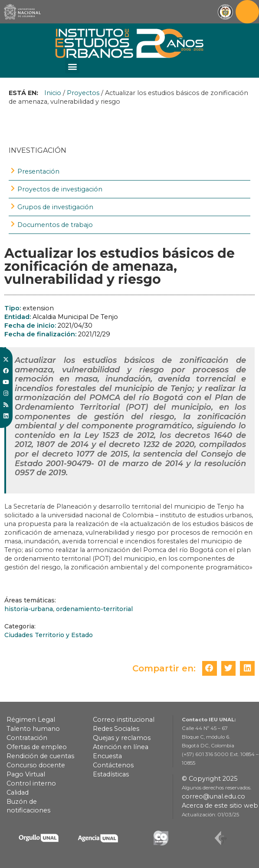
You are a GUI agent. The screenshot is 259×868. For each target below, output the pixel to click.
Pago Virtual (26, 774)
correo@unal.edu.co (213, 796)
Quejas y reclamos (122, 738)
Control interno (31, 783)
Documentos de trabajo (55, 225)
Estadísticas (111, 774)
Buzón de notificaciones (28, 806)
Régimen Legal (31, 720)
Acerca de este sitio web (220, 806)
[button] (72, 66)
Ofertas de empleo (37, 747)
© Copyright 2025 (210, 779)
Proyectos (83, 93)
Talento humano (33, 729)
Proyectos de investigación (60, 189)
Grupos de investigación (55, 207)
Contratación (27, 738)
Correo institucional (124, 720)
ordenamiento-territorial (94, 609)
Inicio (53, 93)
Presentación (38, 171)
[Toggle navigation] (247, 12)
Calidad (18, 792)
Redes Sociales (116, 729)
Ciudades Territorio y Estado (49, 635)
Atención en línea (121, 747)
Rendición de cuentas (40, 756)
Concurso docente (36, 765)
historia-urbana (29, 609)
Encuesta (107, 756)
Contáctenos (113, 765)
